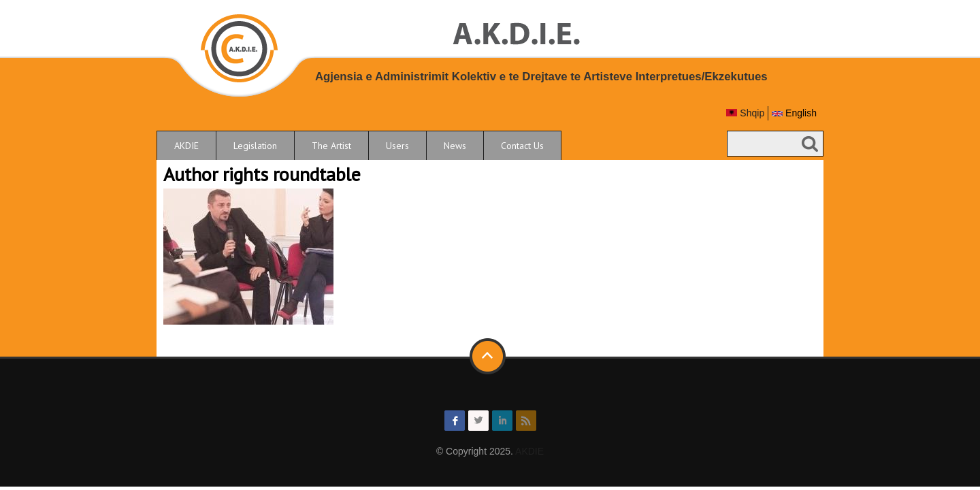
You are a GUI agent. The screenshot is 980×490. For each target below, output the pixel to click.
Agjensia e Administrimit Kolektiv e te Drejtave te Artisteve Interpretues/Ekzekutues (541, 77)
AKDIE (186, 146)
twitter (478, 421)
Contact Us (522, 146)
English (794, 113)
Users (397, 146)
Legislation (255, 146)
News (455, 146)
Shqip (745, 113)
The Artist (331, 146)
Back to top (489, 357)
